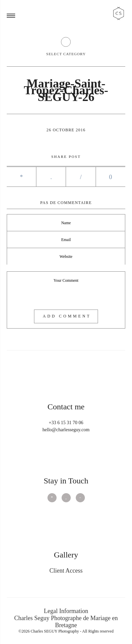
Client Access (66, 571)
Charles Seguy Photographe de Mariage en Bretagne (66, 622)
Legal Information (66, 611)
